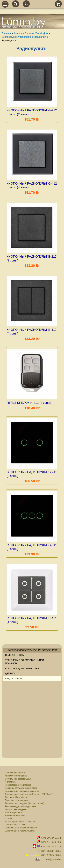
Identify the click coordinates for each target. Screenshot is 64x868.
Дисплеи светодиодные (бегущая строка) (24, 803)
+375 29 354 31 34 (51, 838)
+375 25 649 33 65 (51, 851)
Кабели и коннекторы (15, 816)
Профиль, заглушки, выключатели (21, 788)
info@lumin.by (53, 860)
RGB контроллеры (14, 812)
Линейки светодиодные (16, 776)
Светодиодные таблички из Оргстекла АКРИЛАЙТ (29, 794)
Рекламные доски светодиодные (20, 806)
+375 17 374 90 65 (51, 855)
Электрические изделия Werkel (20, 831)
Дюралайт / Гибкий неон (16, 797)
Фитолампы (10, 782)
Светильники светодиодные (18, 779)
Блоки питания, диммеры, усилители (22, 791)
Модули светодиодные (16, 809)
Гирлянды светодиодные (17, 800)
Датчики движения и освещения (20, 822)
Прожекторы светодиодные (18, 785)
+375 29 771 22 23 (51, 846)
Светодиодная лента (15, 773)
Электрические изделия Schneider (21, 828)
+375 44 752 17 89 (51, 842)
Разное (8, 819)
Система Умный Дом (15, 825)
